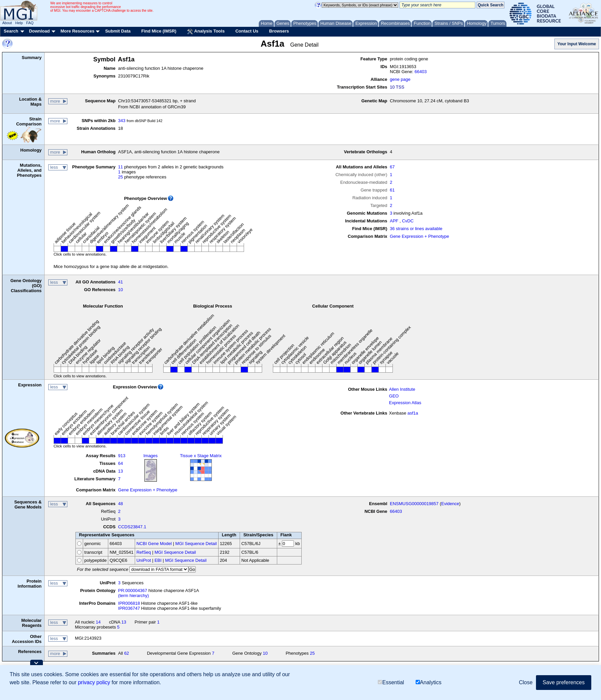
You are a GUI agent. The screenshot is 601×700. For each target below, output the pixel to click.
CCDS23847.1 (132, 527)
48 (120, 504)
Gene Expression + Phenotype (419, 236)
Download (39, 31)
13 (120, 471)
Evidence (450, 504)
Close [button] (526, 682)
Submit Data (118, 31)
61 (392, 190)
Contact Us (247, 31)
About (7, 23)
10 (120, 290)
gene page (400, 79)
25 (120, 177)
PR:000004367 (133, 590)
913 (122, 456)
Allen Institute (402, 389)
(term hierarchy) (133, 596)
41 (120, 282)
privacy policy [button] (94, 682)
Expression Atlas (405, 403)
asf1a (413, 413)
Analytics (429, 682)
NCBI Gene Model (154, 544)
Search (11, 31)
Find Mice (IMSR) (159, 31)
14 (98, 622)
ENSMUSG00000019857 (414, 504)
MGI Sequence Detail (196, 544)
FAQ (30, 23)
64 (120, 463)
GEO (394, 396)
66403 (421, 72)
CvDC (408, 221)
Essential (391, 682)
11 (120, 167)
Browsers (279, 31)
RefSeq (144, 552)
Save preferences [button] (564, 682)
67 (392, 167)
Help (19, 23)
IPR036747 (129, 608)
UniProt (144, 560)
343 (122, 121)
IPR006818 (129, 603)
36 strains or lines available (416, 229)
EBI (158, 560)
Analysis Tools (206, 32)
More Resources (77, 31)
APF (394, 221)
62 (126, 653)
